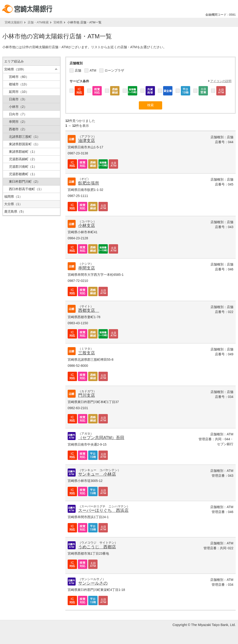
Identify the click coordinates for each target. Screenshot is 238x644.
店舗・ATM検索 (38, 22)
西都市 (18, 129)
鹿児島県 (15, 211)
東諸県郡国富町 (24, 144)
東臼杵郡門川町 (24, 182)
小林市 (18, 107)
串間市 (18, 122)
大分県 (13, 204)
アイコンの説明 (221, 81)
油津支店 (87, 141)
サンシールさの (93, 583)
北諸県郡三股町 (24, 137)
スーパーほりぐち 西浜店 (103, 510)
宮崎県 (58, 22)
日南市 (18, 99)
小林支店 (87, 226)
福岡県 (13, 196)
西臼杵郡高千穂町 (26, 189)
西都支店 (89, 310)
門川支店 (87, 395)
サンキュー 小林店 (97, 474)
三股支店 (87, 353)
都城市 (19, 84)
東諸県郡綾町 (23, 152)
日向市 (18, 114)
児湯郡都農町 (23, 174)
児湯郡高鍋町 (23, 159)
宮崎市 (19, 77)
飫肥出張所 (89, 183)
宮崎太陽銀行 (14, 22)
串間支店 (87, 268)
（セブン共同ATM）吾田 (101, 438)
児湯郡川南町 (23, 167)
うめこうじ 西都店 (97, 547)
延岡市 (19, 92)
